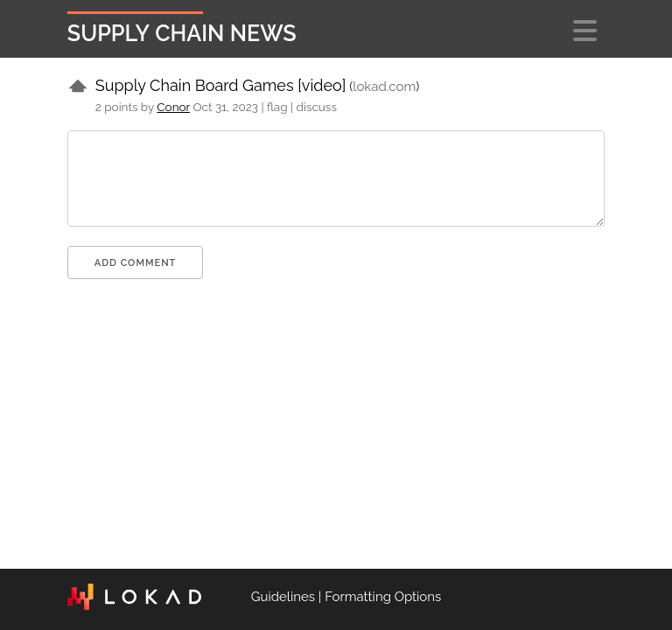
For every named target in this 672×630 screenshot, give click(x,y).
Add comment (136, 263)
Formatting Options (383, 597)
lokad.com (384, 87)
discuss (317, 107)
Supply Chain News (182, 33)
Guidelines (283, 597)
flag (277, 107)
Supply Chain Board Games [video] (221, 85)
